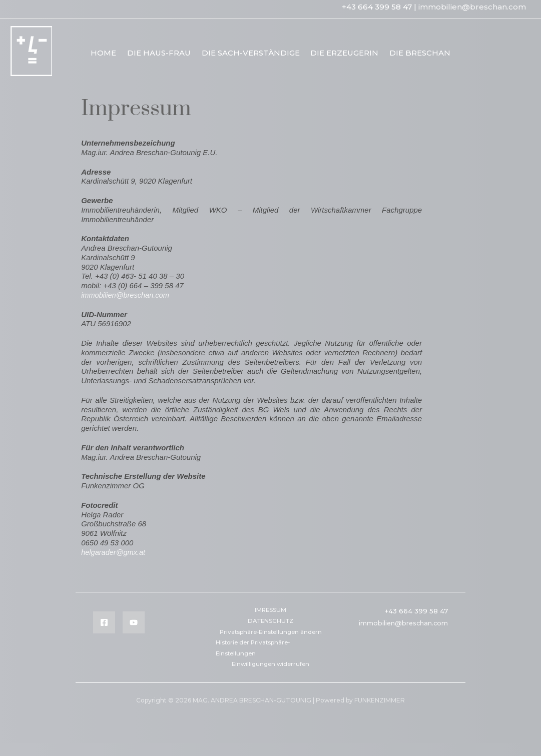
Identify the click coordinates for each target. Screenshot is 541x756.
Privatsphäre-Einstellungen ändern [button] (259, 638)
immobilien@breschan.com (472, 7)
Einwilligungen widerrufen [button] (270, 677)
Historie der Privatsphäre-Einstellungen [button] (257, 660)
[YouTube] (134, 622)
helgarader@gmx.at (114, 552)
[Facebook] (104, 622)
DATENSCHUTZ (270, 622)
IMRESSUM (270, 610)
